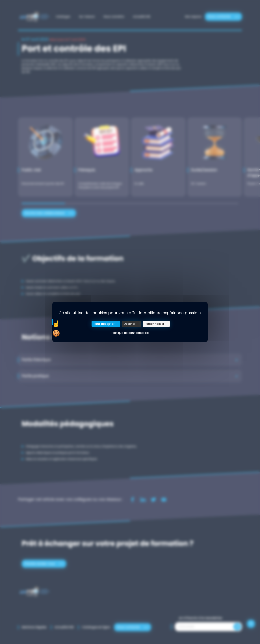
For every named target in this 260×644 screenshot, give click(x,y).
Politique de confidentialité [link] (130, 333)
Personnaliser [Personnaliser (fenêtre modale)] (154, 324)
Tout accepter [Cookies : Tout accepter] (104, 324)
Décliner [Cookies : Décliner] (130, 324)
